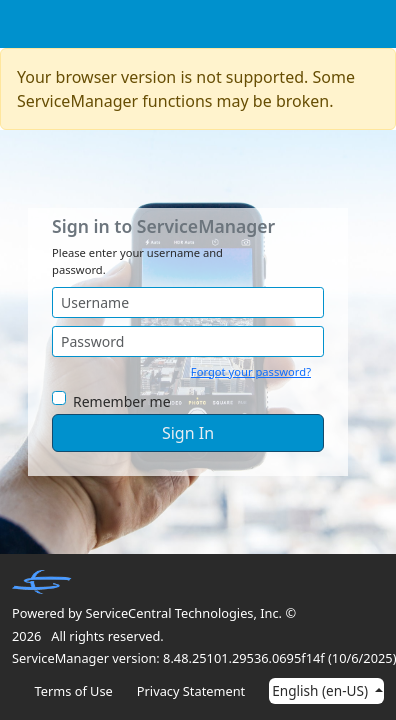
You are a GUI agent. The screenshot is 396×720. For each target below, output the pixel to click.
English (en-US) (321, 690)
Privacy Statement (191, 691)
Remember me (122, 401)
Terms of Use (74, 691)
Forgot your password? (251, 371)
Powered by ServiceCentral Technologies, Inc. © (154, 613)
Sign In (188, 433)
